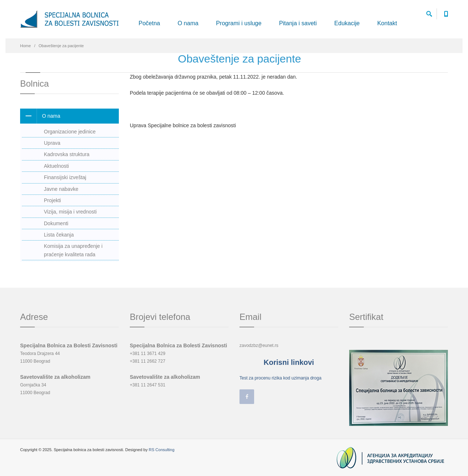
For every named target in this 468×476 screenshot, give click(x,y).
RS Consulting (162, 450)
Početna (149, 23)
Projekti (52, 200)
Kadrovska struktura (67, 154)
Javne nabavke (61, 189)
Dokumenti (56, 223)
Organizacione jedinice (70, 132)
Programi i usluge (239, 23)
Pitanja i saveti (298, 23)
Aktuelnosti (56, 166)
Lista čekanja (59, 235)
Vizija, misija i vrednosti (70, 212)
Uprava (52, 143)
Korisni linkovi (289, 362)
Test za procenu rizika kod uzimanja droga (280, 378)
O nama (188, 23)
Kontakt (387, 23)
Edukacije (347, 23)
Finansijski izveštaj (65, 177)
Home (25, 46)
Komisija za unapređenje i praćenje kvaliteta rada (73, 250)
